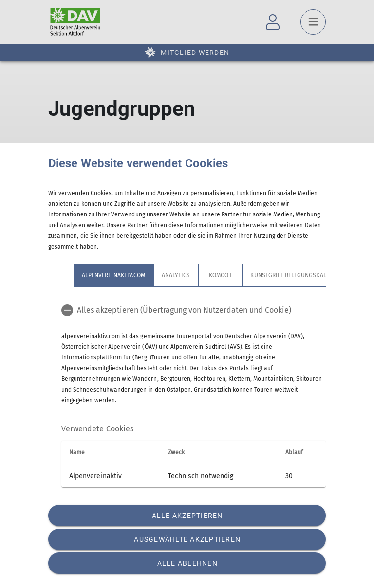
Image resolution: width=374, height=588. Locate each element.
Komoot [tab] (220, 275)
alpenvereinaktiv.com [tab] (113, 275)
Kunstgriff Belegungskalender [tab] (297, 275)
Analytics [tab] (176, 275)
